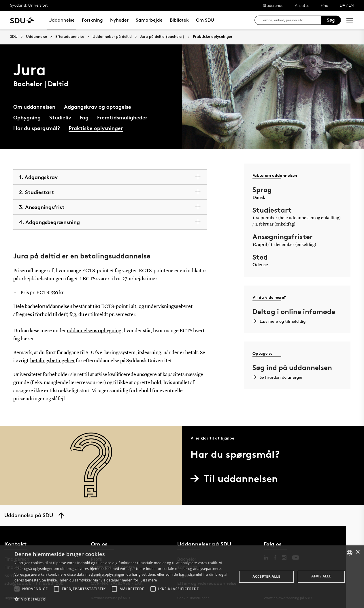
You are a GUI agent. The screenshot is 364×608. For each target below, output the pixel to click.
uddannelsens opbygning (94, 331)
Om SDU (205, 20)
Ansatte (302, 5)
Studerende (273, 5)
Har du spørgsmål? (37, 128)
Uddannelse (62, 20)
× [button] (358, 552)
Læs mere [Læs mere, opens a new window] (149, 580)
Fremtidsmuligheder (122, 117)
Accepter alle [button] (266, 576)
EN (351, 5)
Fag (84, 117)
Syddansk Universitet (29, 5)
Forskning (92, 20)
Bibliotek (179, 20)
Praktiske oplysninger (213, 37)
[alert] (182, 577)
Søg (331, 20)
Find (325, 5)
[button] (17, 589)
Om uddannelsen (34, 107)
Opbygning (27, 117)
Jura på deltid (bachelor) (162, 37)
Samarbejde (149, 20)
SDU (14, 36)
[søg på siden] (290, 20)
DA (343, 5)
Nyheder (119, 20)
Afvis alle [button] (321, 576)
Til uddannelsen (236, 478)
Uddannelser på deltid (112, 37)
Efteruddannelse (70, 37)
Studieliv (60, 117)
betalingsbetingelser (53, 361)
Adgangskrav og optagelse (98, 107)
